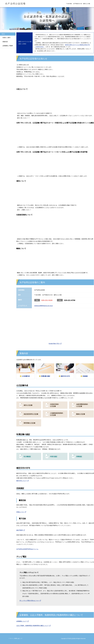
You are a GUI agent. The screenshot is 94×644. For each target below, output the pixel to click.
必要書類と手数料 (8, 46)
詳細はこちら (20, 512)
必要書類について (22, 621)
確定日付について (22, 481)
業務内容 (5, 42)
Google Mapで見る (54, 344)
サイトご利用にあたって (16, 638)
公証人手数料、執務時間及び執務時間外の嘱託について (33, 626)
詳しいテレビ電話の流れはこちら (29, 601)
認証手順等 (20, 530)
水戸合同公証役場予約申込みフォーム (27, 549)
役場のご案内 (6, 38)
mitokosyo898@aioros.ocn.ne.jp (43, 306)
